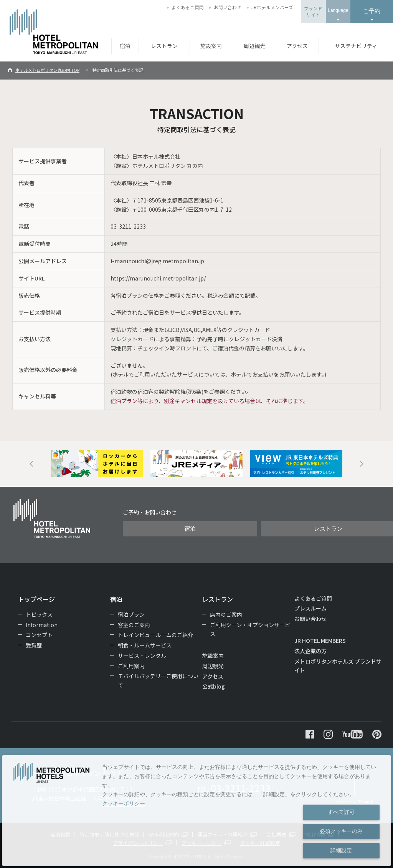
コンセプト (39, 635)
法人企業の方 (310, 651)
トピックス (39, 614)
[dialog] (196, 811)
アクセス (297, 46)
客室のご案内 (134, 625)
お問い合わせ (228, 7)
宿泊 (125, 46)
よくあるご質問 (188, 7)
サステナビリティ (356, 46)
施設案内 (211, 46)
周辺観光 (254, 46)
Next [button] (362, 464)
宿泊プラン (131, 614)
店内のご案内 (226, 614)
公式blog (214, 686)
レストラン (164, 46)
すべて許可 (341, 812)
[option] (97, 464)
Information (42, 625)
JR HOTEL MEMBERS (320, 641)
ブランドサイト (313, 12)
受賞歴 (34, 645)
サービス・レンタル (142, 656)
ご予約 (372, 11)
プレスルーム (310, 608)
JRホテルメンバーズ (272, 7)
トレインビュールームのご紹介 (155, 635)
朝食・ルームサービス (145, 645)
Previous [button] (31, 464)
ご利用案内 (131, 666)
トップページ (36, 599)
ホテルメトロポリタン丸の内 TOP (47, 70)
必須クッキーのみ (341, 831)
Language (338, 10)
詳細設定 (341, 850)
